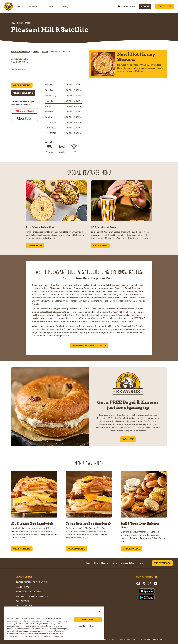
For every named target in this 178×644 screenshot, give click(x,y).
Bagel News (22, 587)
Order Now (165, 6)
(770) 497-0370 (18, 69)
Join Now (128, 439)
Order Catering (23, 93)
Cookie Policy (28, 631)
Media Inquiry (24, 606)
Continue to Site (88, 620)
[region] (54, 623)
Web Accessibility (127, 639)
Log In (145, 6)
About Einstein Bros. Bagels (31, 582)
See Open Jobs (162, 563)
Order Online (22, 85)
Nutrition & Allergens (28, 592)
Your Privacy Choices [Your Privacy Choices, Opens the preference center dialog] (88, 626)
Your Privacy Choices (150, 639)
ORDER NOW (35, 246)
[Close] (100, 611)
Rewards (33, 6)
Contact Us (22, 601)
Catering (64, 6)
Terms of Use (109, 639)
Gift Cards (49, 6)
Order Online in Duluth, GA (89, 346)
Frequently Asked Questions (32, 596)
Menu (20, 6)
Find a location (126, 6)
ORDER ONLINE (22, 549)
